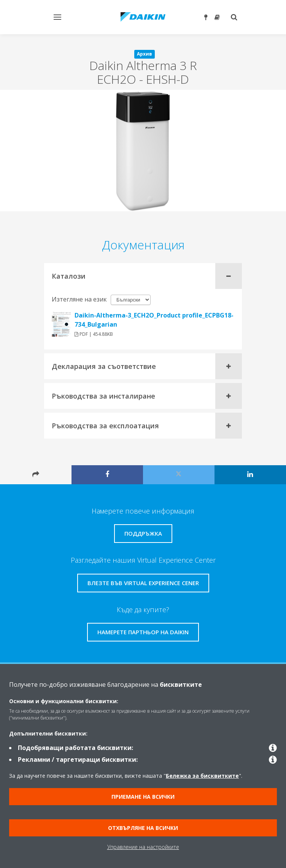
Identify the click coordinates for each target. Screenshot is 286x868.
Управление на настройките (143, 847)
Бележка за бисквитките (202, 776)
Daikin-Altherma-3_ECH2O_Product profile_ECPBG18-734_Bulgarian (154, 320)
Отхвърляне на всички (143, 828)
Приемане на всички (143, 797)
